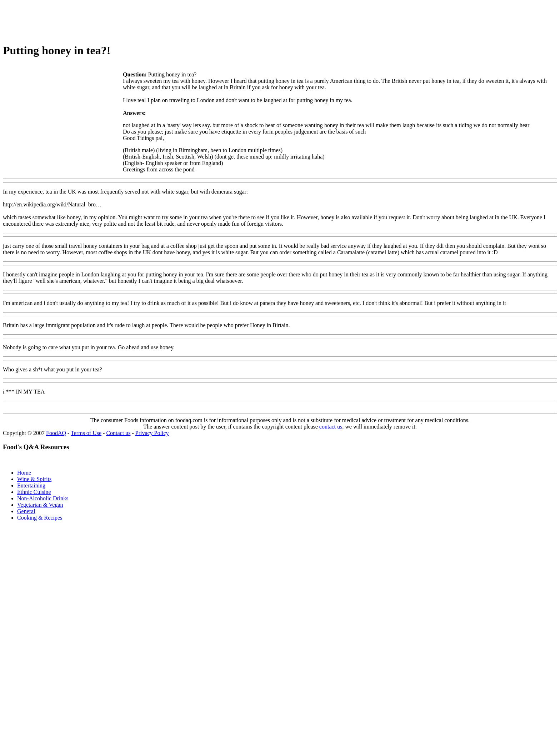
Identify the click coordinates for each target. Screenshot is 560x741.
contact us (331, 427)
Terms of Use (86, 433)
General (26, 511)
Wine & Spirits (34, 479)
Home (24, 473)
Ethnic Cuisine (34, 492)
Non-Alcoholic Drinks (43, 498)
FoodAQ (56, 433)
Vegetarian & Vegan (40, 505)
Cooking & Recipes (40, 518)
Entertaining (31, 485)
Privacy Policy (152, 433)
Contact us (118, 433)
